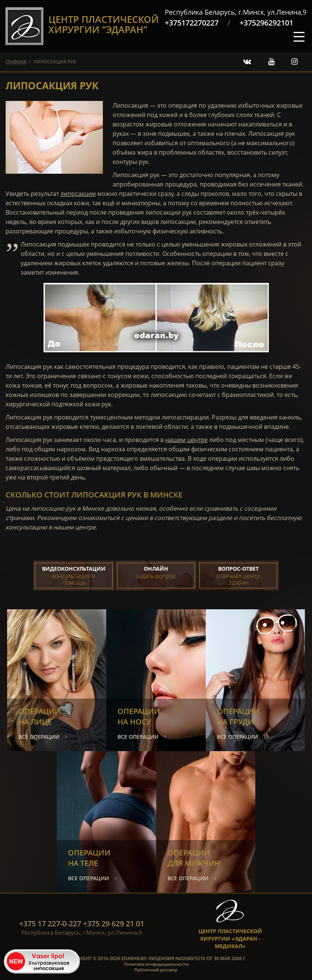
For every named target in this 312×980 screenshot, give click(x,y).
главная (16, 62)
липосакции (78, 194)
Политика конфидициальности (156, 964)
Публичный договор (156, 970)
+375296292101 (266, 23)
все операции (39, 737)
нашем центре (186, 440)
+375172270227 (192, 23)
